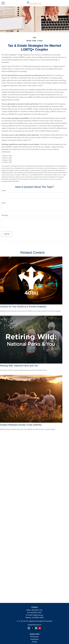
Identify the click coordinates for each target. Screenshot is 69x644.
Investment (34, 639)
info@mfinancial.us (34, 625)
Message (5, 215)
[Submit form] (7, 234)
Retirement (34, 637)
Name (4, 190)
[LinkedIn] (36, 628)
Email (4, 203)
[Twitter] (32, 628)
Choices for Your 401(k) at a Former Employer (23, 307)
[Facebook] (29, 628)
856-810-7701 (37, 610)
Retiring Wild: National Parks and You (19, 366)
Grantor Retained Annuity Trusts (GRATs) (21, 425)
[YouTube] (40, 628)
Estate (34, 642)
